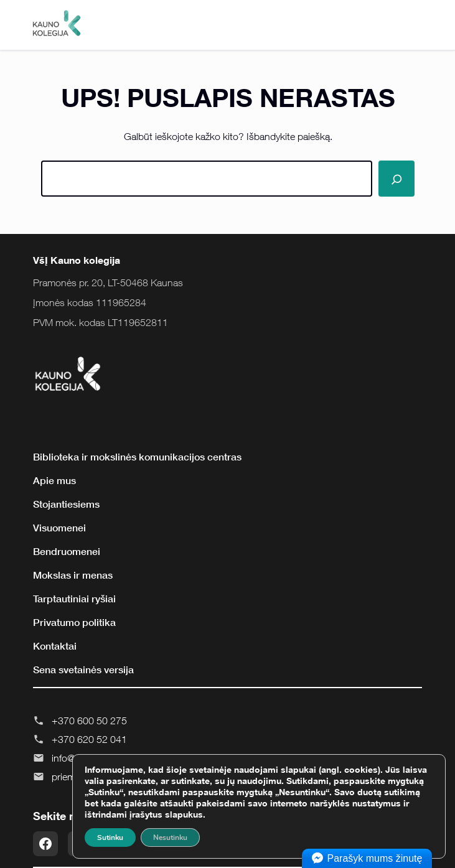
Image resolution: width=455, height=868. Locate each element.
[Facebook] (45, 844)
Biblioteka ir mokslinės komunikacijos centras (137, 457)
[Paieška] (396, 179)
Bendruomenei (67, 551)
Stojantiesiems (66, 504)
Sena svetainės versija (83, 670)
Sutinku (110, 838)
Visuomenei (59, 528)
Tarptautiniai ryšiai (74, 599)
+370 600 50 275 (89, 721)
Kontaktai (55, 646)
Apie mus (54, 480)
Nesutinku (170, 838)
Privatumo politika (74, 622)
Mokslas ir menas (73, 575)
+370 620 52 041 (89, 739)
